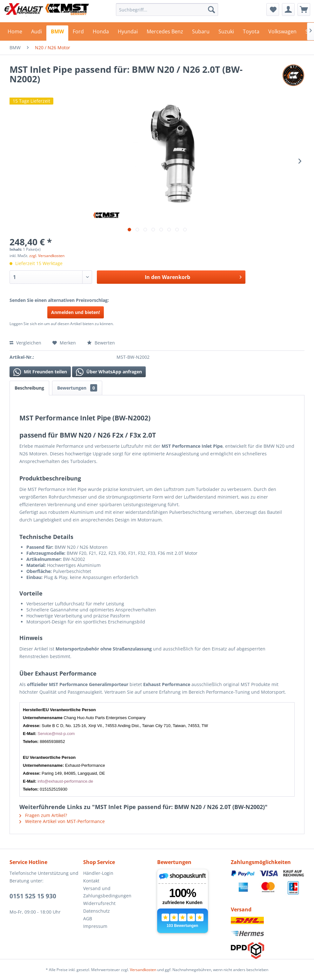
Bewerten (101, 343)
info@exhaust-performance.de (65, 781)
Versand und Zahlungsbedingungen (107, 892)
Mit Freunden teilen (40, 372)
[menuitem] (167, 10)
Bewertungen (77, 388)
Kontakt (91, 881)
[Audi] (37, 33)
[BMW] (57, 33)
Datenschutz (97, 911)
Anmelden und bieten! (76, 312)
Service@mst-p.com (56, 734)
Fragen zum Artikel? (43, 815)
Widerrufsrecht (99, 903)
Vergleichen (25, 343)
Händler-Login (98, 873)
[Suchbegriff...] (167, 10)
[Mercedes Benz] (165, 33)
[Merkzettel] (273, 10)
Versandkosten (143, 970)
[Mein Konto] (288, 10)
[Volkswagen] (282, 33)
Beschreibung (29, 388)
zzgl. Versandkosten (47, 256)
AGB (88, 919)
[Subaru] (201, 33)
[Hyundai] (128, 33)
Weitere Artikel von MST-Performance (62, 821)
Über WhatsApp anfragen (109, 372)
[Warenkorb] (304, 10)
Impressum (95, 926)
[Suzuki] (226, 33)
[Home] (15, 33)
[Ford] (78, 33)
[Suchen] (211, 10)
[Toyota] (251, 33)
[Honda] (101, 33)
